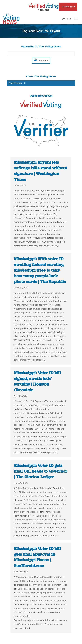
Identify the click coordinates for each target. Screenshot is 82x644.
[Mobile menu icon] (76, 19)
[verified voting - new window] (44, 11)
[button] (66, 19)
